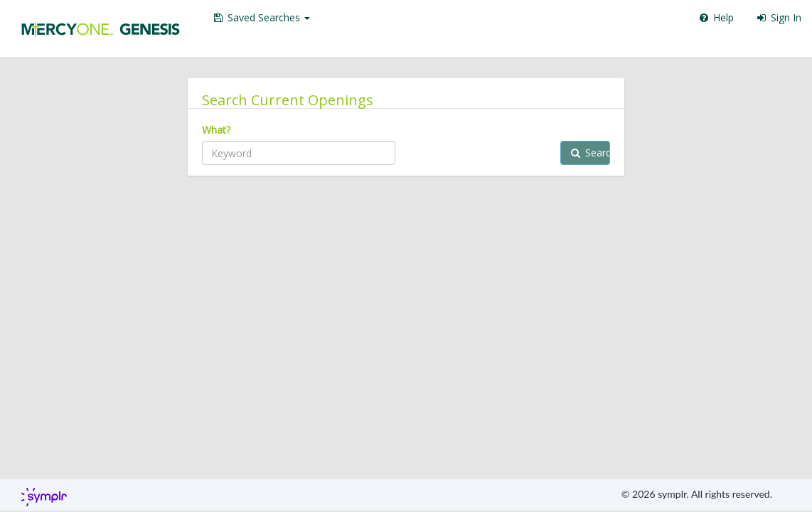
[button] (261, 18)
